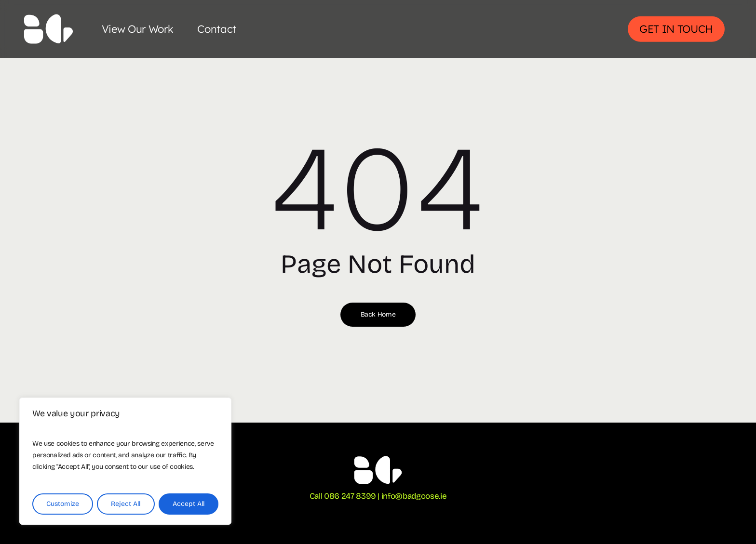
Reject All (126, 504)
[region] (125, 461)
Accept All (189, 504)
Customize (63, 504)
